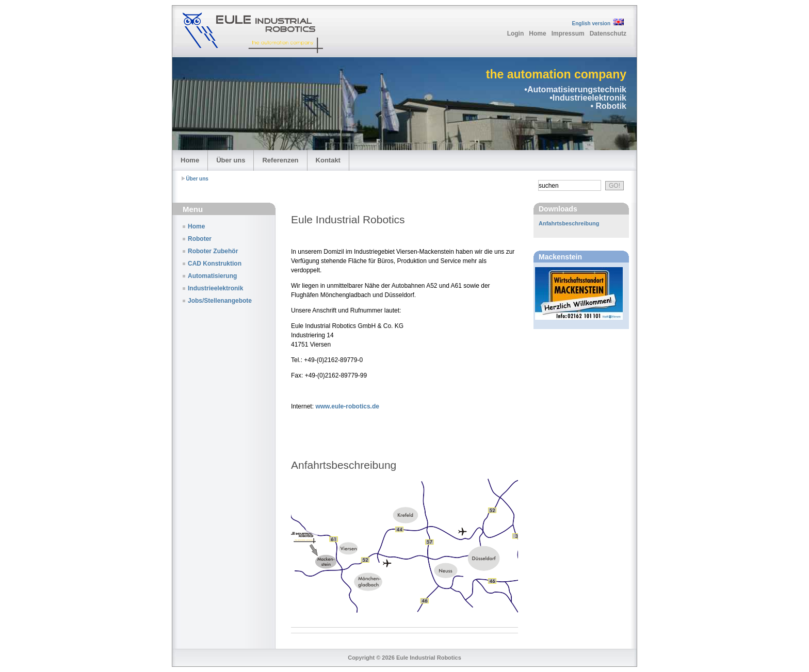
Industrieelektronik (215, 288)
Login (516, 34)
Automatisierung (212, 276)
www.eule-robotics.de (347, 406)
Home (537, 34)
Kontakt (328, 160)
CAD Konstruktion (215, 264)
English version (591, 23)
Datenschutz (608, 34)
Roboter (200, 239)
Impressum (568, 34)
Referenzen (280, 160)
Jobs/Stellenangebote (220, 301)
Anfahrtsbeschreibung (569, 223)
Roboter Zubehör (213, 251)
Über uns (231, 160)
